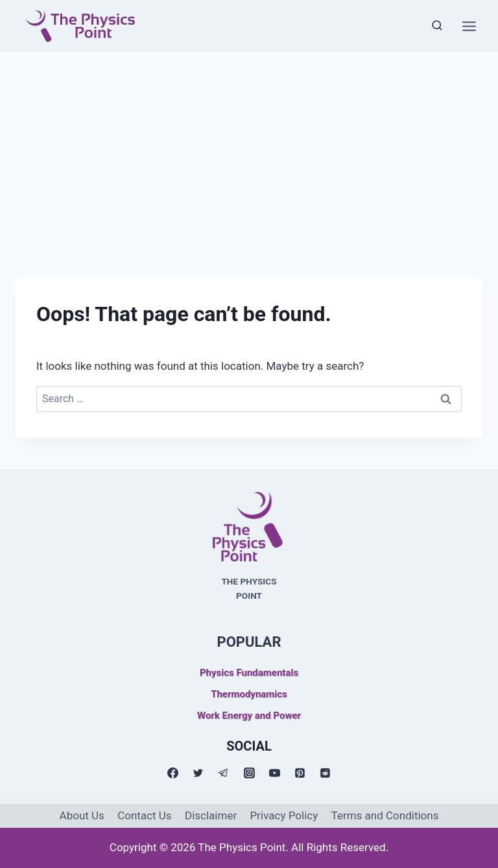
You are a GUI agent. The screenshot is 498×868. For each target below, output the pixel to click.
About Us (82, 815)
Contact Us (144, 815)
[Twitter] (198, 773)
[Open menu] (469, 26)
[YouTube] (274, 773)
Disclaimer (211, 815)
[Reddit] (325, 773)
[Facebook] (173, 773)
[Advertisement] (249, 149)
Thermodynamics (249, 694)
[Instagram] (249, 773)
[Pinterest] (300, 773)
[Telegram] (224, 773)
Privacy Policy (284, 815)
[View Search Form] (437, 26)
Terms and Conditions (385, 815)
